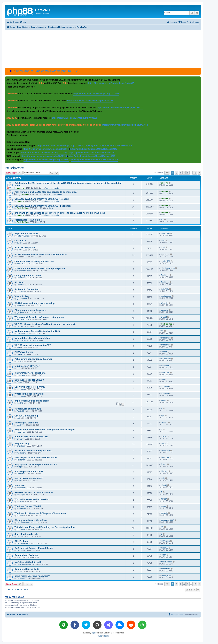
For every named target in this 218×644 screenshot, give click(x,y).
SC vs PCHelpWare (25, 247)
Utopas (20, 326)
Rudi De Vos (22, 208)
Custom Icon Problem (26, 555)
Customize (20, 241)
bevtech (20, 550)
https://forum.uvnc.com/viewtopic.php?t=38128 (48, 71)
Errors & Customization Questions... (34, 451)
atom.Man (21, 375)
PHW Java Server (24, 352)
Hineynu (20, 474)
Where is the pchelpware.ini (29, 394)
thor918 (20, 403)
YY (162, 220)
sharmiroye (166, 569)
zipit (19, 418)
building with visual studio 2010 (31, 437)
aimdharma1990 (24, 271)
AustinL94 (21, 411)
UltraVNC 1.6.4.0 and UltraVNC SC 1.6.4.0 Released (42, 199)
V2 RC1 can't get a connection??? (33, 345)
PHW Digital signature (26, 423)
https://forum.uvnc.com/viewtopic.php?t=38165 (44, 153)
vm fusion (20, 485)
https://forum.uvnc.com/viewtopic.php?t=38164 (46, 149)
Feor (19, 382)
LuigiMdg (21, 292)
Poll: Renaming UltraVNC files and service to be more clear (46, 192)
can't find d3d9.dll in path (28, 562)
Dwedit (164, 317)
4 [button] (184, 173)
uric (19, 368)
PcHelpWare (14, 168)
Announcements (52, 188)
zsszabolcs (22, 509)
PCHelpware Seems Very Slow (31, 520)
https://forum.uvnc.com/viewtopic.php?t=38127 (120, 108)
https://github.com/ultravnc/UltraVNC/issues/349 (92, 156)
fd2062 (20, 502)
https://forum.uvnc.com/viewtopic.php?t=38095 (111, 83)
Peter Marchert (23, 236)
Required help (22, 444)
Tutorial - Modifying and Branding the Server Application (45, 527)
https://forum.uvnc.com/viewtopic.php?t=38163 (60, 145)
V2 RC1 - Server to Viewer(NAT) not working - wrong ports (45, 324)
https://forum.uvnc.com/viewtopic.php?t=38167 (46, 160)
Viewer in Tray (22, 296)
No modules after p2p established (32, 338)
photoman (21, 529)
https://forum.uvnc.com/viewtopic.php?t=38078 (74, 118)
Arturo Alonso (167, 562)
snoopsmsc (22, 340)
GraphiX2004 (23, 333)
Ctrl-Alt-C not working (26, 416)
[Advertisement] (103, 49)
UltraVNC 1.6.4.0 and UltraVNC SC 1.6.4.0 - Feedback (42, 206)
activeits (20, 516)
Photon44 (21, 460)
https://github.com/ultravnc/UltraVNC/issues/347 (94, 149)
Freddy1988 (22, 578)
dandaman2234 (24, 523)
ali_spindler (166, 359)
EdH (19, 347)
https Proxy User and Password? (32, 576)
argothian (21, 446)
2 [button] (176, 173)
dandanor (21, 488)
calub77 (20, 425)
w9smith (20, 306)
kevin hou (21, 432)
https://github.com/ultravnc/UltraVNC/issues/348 (92, 153)
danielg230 (22, 264)
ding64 (164, 485)
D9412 (164, 464)
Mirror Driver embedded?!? (29, 478)
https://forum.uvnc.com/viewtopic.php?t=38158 (96, 94)
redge (19, 467)
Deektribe (21, 278)
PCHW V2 (20, 282)
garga (163, 506)
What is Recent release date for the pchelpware (40, 268)
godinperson (22, 299)
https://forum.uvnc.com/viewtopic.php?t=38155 (90, 101)
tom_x (164, 443)
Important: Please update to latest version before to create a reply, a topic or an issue (60, 213)
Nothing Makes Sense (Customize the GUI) (37, 331)
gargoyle (21, 312)
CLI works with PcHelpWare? (30, 387)
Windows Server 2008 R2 (28, 506)
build (19, 243)
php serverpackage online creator (32, 401)
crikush (20, 439)
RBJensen (165, 541)
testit (19, 250)
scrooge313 (22, 495)
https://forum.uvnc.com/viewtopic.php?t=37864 (125, 125)
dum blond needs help (26, 534)
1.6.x (51, 208)
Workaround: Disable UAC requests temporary (39, 317)
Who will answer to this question (32, 499)
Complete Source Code (27, 569)
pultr (19, 481)
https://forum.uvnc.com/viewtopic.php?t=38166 (44, 156)
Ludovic (21, 188)
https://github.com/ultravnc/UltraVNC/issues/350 (94, 160)
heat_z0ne (165, 233)
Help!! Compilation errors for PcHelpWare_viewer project (45, 430)
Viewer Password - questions (30, 373)
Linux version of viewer (27, 366)
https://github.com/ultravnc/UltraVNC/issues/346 (108, 145)
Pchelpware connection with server (33, 359)
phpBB (94, 633)
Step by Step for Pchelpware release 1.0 (36, 464)
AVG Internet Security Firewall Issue (34, 548)
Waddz (164, 352)
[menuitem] (23, 22)
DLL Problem (21, 541)
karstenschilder (23, 319)
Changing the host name (28, 275)
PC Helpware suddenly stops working (34, 303)
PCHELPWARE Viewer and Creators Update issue (41, 254)
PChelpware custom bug (28, 409)
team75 (20, 571)
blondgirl (21, 536)
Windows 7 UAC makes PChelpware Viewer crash (41, 513)
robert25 (165, 548)
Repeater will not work (26, 234)
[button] (167, 173)
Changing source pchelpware (30, 310)
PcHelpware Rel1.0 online (28, 220)
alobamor (165, 366)
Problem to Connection (27, 289)
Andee (164, 401)
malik (19, 361)
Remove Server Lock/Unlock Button (34, 492)
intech (20, 557)
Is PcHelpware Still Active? (29, 471)
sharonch (21, 389)
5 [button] (188, 173)
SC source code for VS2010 (29, 380)
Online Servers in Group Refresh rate (34, 261)
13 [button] (195, 173)
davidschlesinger (24, 564)
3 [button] (180, 173)
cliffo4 (20, 354)
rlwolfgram (21, 453)
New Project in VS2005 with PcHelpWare (36, 458)
